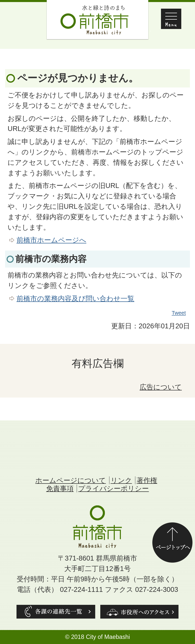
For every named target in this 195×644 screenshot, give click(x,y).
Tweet (179, 313)
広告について (161, 387)
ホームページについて (71, 480)
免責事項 (60, 488)
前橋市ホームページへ (51, 240)
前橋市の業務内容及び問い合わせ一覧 (75, 298)
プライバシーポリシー (113, 488)
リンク (121, 480)
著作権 (147, 480)
